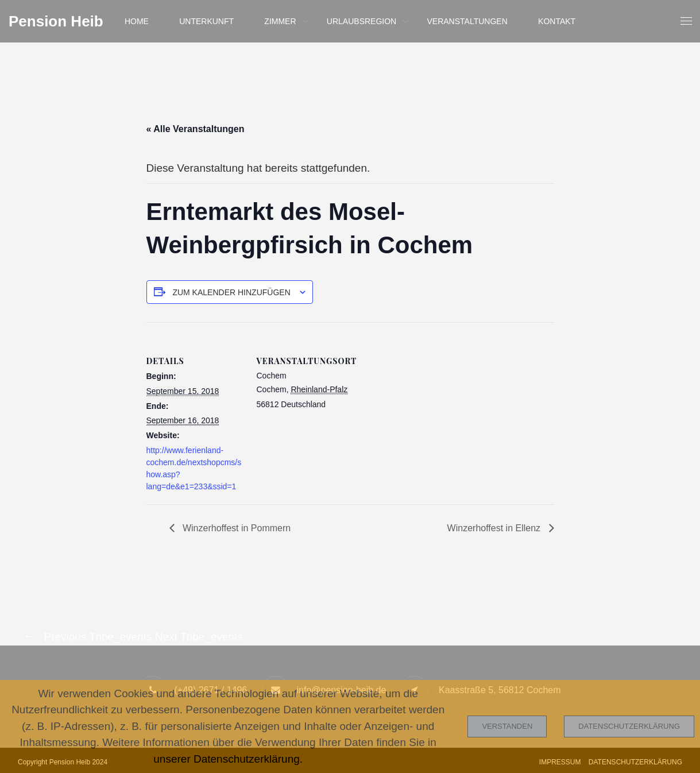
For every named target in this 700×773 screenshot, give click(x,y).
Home (137, 21)
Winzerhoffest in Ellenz (495, 528)
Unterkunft (206, 21)
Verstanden (507, 726)
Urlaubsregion (361, 21)
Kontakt (557, 21)
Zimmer (280, 21)
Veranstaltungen (467, 21)
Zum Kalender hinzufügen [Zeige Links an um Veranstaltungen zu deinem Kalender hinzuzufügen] (231, 292)
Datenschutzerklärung (629, 726)
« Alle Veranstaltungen (196, 129)
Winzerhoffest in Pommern (236, 528)
